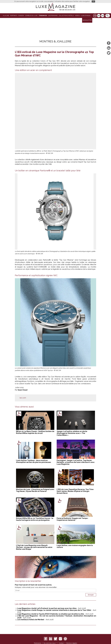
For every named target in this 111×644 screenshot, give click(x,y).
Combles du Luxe (31, 16)
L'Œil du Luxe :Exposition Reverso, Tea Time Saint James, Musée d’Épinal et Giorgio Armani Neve (75, 491)
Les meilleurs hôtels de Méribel (31, 620)
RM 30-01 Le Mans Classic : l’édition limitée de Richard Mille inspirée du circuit (35, 432)
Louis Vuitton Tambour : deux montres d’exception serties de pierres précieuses (33, 461)
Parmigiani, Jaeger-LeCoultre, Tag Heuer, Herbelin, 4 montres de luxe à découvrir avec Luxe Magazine (76, 462)
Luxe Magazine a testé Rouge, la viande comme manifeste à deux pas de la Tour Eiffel (54, 610)
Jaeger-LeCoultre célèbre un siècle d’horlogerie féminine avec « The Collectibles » (72, 433)
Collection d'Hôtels (66, 16)
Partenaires (38, 643)
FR (95, 16)
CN (103, 16)
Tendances (43, 16)
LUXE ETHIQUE (86, 16)
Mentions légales (72, 643)
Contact (61, 643)
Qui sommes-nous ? (50, 643)
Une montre (34, 164)
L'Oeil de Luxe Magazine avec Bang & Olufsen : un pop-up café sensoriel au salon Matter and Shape (34, 547)
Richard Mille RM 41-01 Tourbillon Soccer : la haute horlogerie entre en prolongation (35, 519)
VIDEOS (77, 16)
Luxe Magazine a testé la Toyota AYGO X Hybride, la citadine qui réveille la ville (51, 614)
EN (99, 16)
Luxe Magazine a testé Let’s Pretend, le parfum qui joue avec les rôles (47, 608)
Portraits (14, 16)
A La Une (6, 16)
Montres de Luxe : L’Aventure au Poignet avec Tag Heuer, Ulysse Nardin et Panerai (35, 490)
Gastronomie (53, 16)
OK (93, 1)
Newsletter (87, 20)
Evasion (21, 16)
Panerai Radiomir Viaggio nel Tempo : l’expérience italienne (73, 519)
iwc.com (23, 398)
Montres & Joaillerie (55, 41)
